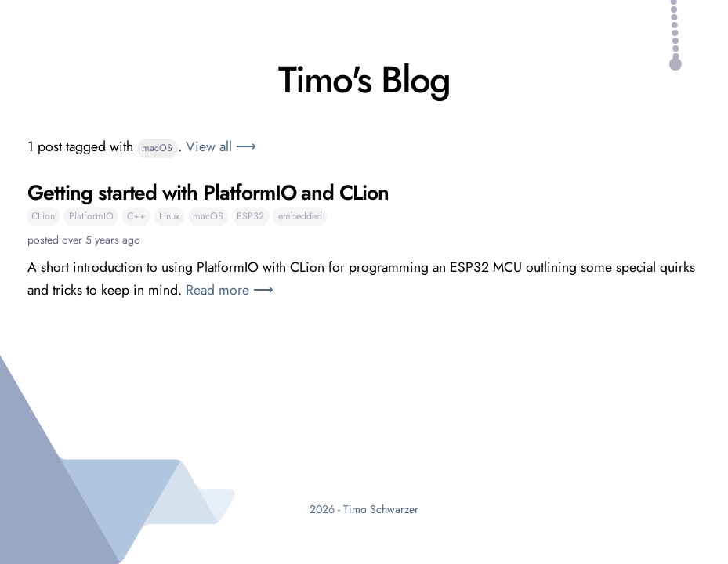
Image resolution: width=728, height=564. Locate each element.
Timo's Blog (364, 80)
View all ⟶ (221, 146)
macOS (157, 148)
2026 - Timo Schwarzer (364, 509)
